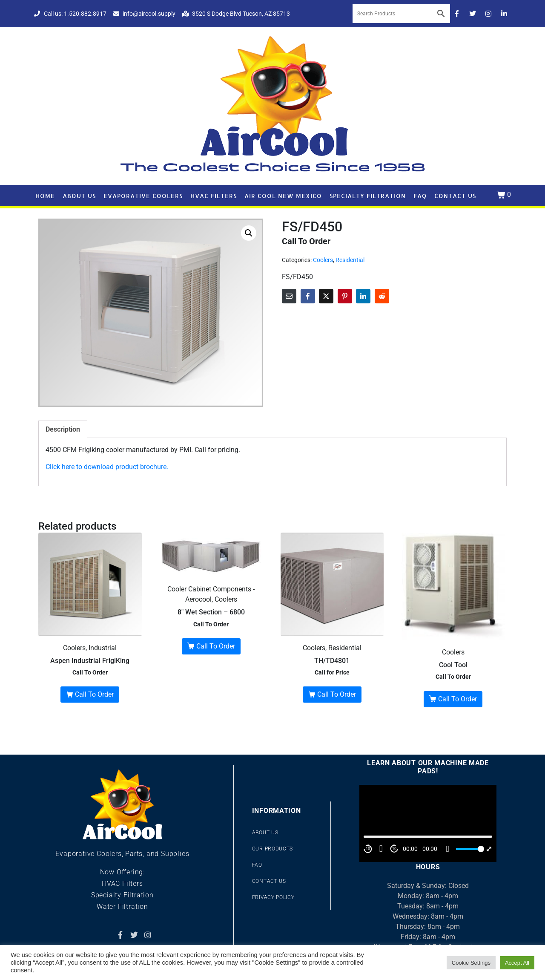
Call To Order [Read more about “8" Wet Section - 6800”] (216, 646)
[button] (249, 233)
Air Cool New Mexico (283, 196)
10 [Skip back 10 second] (368, 849)
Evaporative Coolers (143, 196)
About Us (79, 196)
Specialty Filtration (368, 196)
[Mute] (447, 849)
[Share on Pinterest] (345, 296)
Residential (350, 260)
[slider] (469, 849)
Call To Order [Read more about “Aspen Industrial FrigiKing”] (94, 694)
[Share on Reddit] (382, 296)
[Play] (381, 849)
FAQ (420, 196)
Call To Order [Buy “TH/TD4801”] (337, 694)
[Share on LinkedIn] (363, 296)
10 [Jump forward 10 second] (394, 849)
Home (45, 196)
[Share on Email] (289, 296)
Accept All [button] (517, 963)
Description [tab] (63, 429)
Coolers (323, 260)
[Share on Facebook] (308, 296)
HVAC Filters (214, 196)
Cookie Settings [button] (471, 963)
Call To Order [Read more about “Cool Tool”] (458, 699)
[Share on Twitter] (326, 296)
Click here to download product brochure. (107, 467)
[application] (428, 823)
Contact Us (455, 196)
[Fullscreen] (489, 849)
